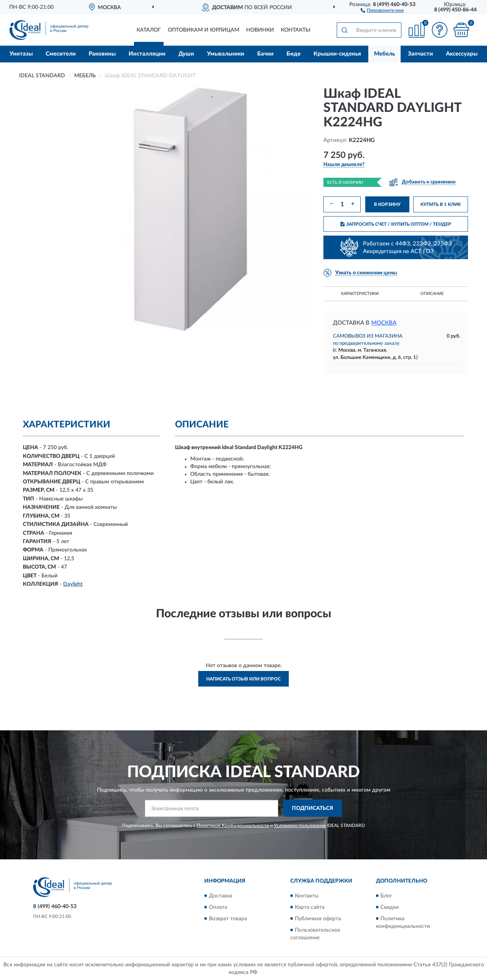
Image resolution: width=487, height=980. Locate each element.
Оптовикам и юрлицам (204, 30)
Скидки (390, 907)
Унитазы (21, 54)
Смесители (61, 54)
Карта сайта (310, 907)
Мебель (384, 54)
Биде (294, 54)
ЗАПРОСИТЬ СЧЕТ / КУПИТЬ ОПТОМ (396, 224)
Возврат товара (228, 919)
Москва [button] (384, 323)
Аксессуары (462, 54)
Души (186, 54)
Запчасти (420, 54)
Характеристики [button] (360, 294)
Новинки (260, 30)
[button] (382, 10)
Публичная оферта (318, 919)
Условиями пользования (300, 825)
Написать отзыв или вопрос (243, 679)
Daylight (73, 584)
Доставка (220, 896)
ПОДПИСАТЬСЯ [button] (313, 808)
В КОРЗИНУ (387, 204)
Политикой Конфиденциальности (233, 825)
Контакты (296, 30)
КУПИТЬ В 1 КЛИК (441, 204)
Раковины (102, 54)
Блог (386, 896)
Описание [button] (432, 294)
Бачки (265, 54)
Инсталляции (147, 54)
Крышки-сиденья (337, 54)
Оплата (218, 907)
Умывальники (226, 54)
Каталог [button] (149, 30)
